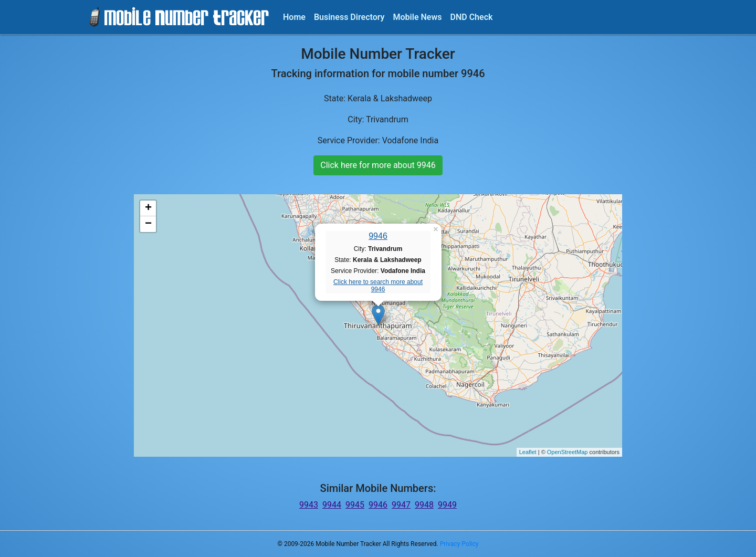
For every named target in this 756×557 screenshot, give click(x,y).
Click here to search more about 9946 (378, 286)
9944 (332, 505)
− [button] (148, 224)
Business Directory (349, 17)
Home (294, 17)
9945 (355, 505)
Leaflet (528, 452)
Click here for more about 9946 (378, 165)
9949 (447, 505)
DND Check (471, 17)
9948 (424, 505)
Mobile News (418, 17)
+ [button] (148, 208)
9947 (401, 505)
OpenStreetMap (568, 452)
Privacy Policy (459, 544)
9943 (309, 505)
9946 (378, 236)
